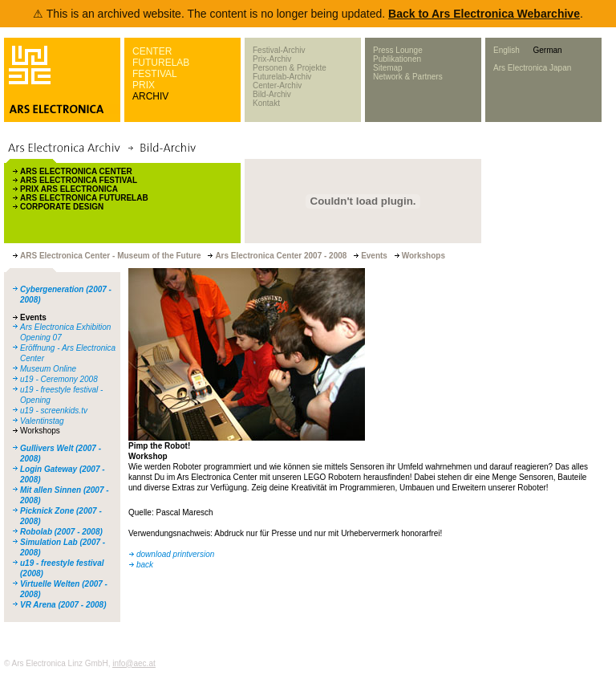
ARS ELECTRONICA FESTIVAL (79, 180)
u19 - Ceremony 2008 (59, 379)
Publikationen (397, 59)
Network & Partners (408, 77)
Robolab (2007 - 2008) (61, 532)
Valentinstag (42, 421)
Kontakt (266, 103)
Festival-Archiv (279, 50)
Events (33, 317)
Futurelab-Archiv (282, 77)
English (507, 50)
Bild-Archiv (272, 94)
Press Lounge (398, 50)
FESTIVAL (155, 74)
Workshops (40, 431)
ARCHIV (150, 96)
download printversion (175, 554)
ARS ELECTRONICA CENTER (76, 171)
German (547, 50)
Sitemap (388, 68)
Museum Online (48, 369)
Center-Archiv (277, 85)
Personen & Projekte (290, 68)
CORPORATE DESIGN (62, 207)
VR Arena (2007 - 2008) (63, 605)
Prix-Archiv (272, 59)
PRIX (144, 85)
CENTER (152, 51)
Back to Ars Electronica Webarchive (484, 14)
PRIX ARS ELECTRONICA (69, 189)
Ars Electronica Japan (532, 68)
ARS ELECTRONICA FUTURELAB (84, 198)
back (145, 565)
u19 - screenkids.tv (54, 411)
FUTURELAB (161, 63)
